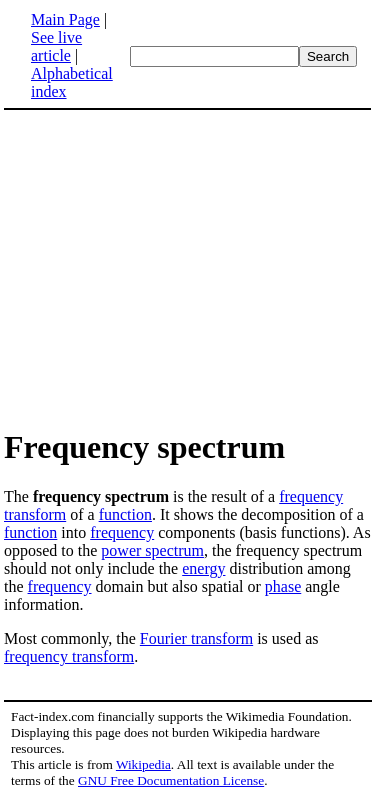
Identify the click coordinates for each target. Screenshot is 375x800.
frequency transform (69, 656)
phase (283, 586)
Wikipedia (143, 764)
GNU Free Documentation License (171, 780)
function (125, 514)
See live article (56, 46)
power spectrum (152, 550)
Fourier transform (196, 638)
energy (203, 568)
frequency (122, 532)
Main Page (65, 19)
